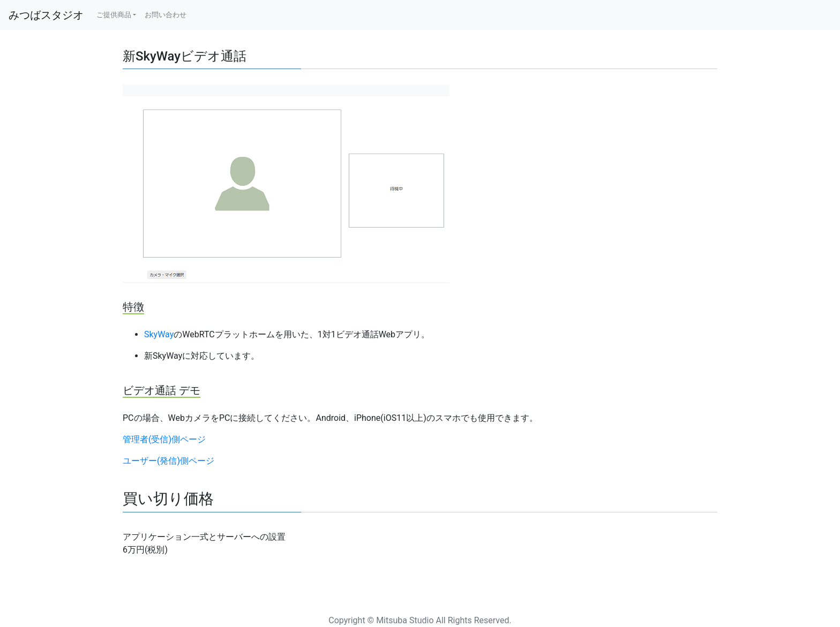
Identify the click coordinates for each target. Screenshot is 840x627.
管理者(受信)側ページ (164, 439)
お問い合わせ (166, 15)
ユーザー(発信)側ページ (168, 461)
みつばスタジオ (46, 15)
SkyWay (159, 334)
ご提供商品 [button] (114, 15)
